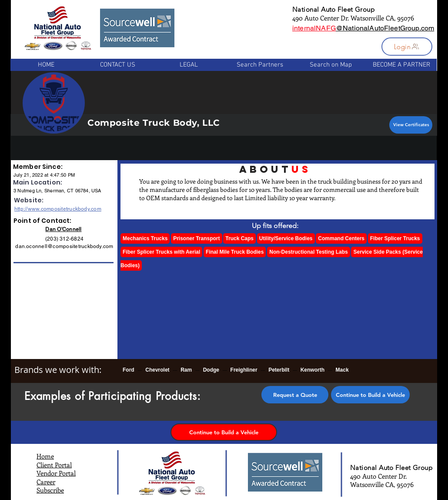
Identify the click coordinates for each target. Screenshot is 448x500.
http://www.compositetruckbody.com (58, 209)
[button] (407, 47)
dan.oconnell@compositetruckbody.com (64, 246)
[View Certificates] (411, 125)
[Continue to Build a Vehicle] (370, 395)
